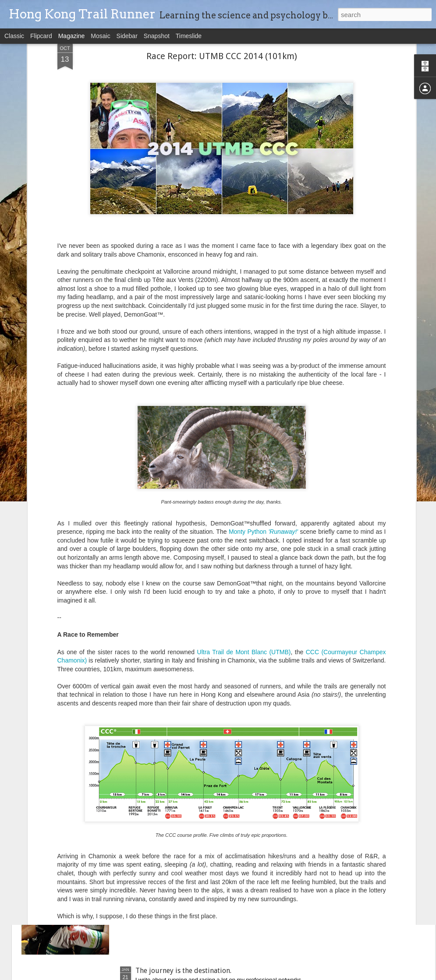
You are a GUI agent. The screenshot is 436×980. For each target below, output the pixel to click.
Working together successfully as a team (199, 871)
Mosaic (100, 36)
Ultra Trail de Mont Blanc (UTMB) (244, 520)
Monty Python (263, 400)
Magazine (72, 36)
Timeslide (189, 36)
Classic (14, 36)
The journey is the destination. (183, 971)
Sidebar (127, 36)
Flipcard (41, 36)
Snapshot (157, 36)
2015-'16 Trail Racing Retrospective (191, 672)
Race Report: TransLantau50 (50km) (191, 772)
